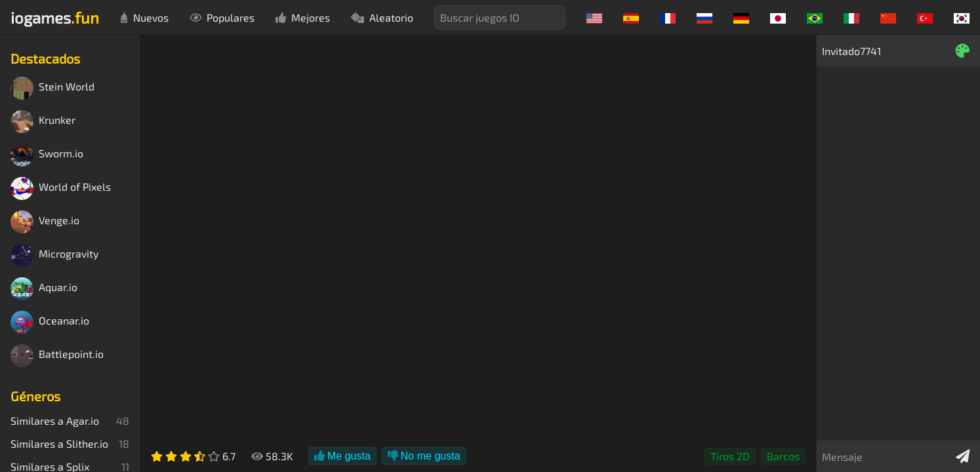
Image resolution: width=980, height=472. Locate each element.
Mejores (303, 17)
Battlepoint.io (57, 356)
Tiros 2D (730, 456)
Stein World (52, 88)
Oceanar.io (50, 322)
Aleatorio (382, 17)
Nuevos (144, 17)
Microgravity (54, 255)
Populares (222, 17)
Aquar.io (44, 289)
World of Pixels (61, 188)
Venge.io (45, 222)
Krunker (43, 122)
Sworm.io (47, 155)
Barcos (783, 456)
